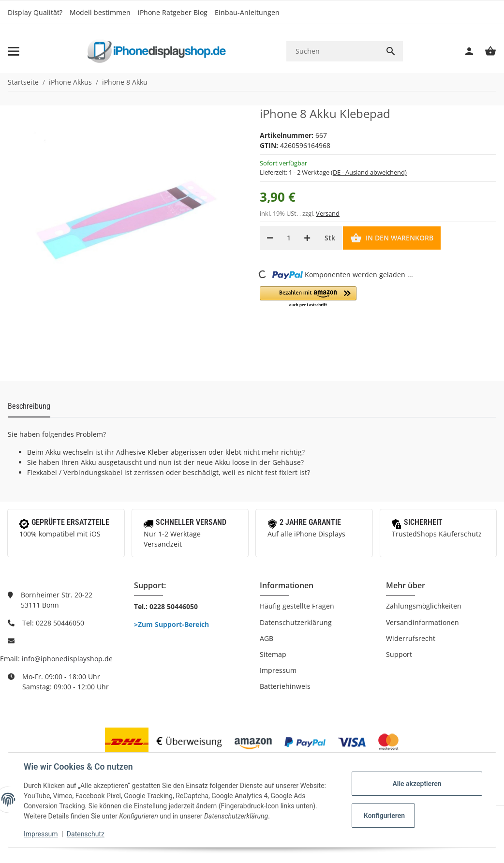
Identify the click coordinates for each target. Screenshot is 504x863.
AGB (267, 638)
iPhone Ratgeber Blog (173, 12)
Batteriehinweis (285, 686)
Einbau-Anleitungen (247, 12)
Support (399, 654)
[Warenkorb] (486, 51)
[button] (308, 297)
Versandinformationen (422, 622)
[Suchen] (333, 51)
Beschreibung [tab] (29, 406)
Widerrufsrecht (411, 638)
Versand (328, 213)
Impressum (278, 670)
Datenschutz (86, 834)
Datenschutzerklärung (296, 622)
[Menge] (289, 238)
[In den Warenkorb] (392, 238)
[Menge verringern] (270, 238)
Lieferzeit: (333, 172)
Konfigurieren (384, 816)
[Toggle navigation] (14, 51)
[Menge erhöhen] (307, 238)
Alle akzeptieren (417, 784)
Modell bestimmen (100, 12)
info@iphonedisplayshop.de (67, 659)
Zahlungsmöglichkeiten (424, 606)
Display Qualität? (35, 12)
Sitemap (273, 654)
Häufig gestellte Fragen (297, 606)
